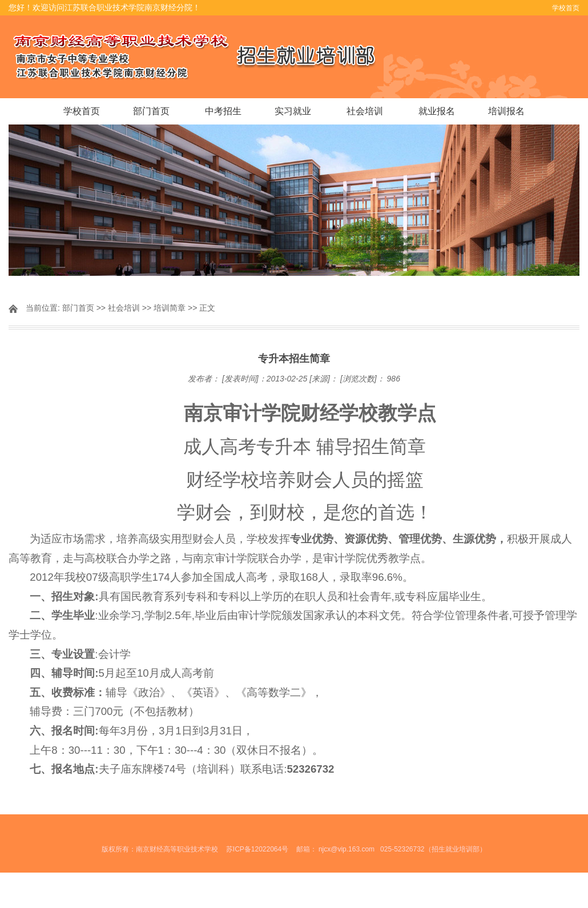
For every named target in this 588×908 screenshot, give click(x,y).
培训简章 (170, 308)
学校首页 (566, 8)
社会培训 (365, 111)
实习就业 (293, 111)
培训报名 (506, 111)
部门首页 (151, 111)
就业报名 (437, 111)
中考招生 (223, 111)
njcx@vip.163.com (347, 849)
